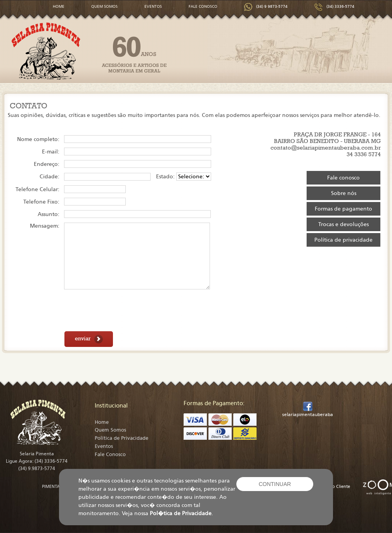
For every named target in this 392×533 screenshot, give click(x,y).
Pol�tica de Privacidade (181, 513)
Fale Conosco (110, 455)
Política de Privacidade (121, 438)
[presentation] (123, 311)
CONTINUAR (275, 484)
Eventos (104, 446)
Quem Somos (110, 430)
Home (102, 422)
